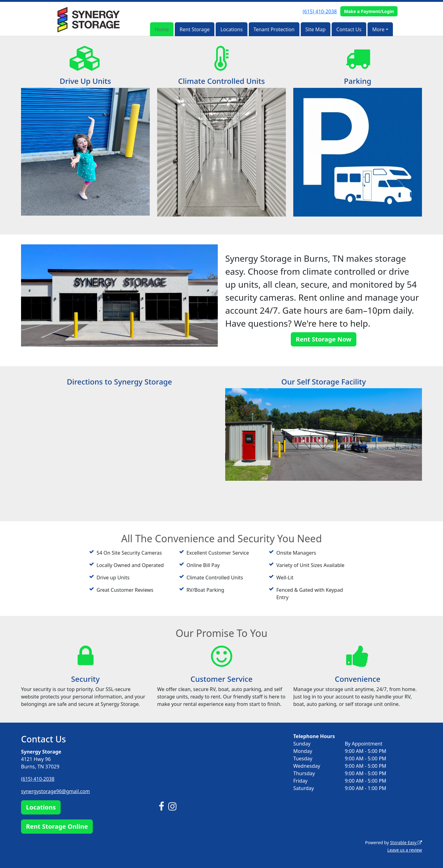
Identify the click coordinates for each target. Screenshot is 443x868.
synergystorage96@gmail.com (56, 791)
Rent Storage (195, 29)
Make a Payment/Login (369, 11)
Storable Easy (406, 842)
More (378, 29)
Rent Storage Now (324, 339)
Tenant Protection (274, 29)
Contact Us (349, 29)
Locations (232, 29)
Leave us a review (404, 850)
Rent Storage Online (57, 826)
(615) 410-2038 (320, 11)
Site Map (315, 29)
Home (162, 29)
